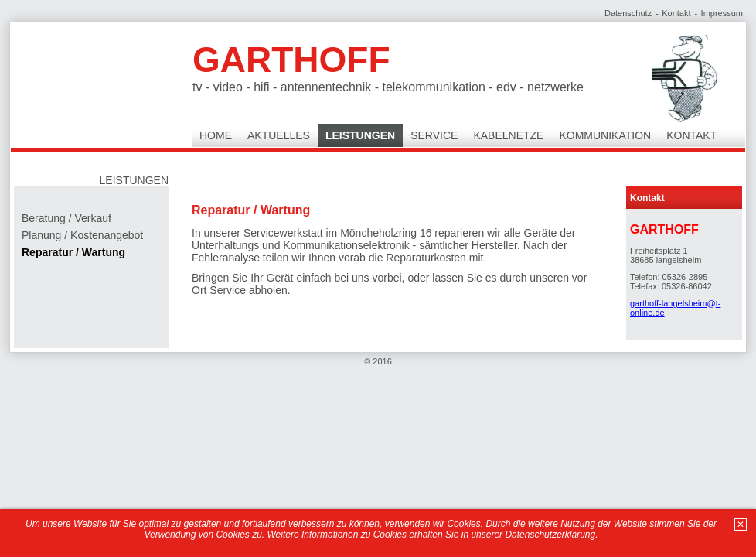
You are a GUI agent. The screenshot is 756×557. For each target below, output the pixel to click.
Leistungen (360, 135)
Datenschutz (628, 13)
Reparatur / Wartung (73, 252)
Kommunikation (605, 135)
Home (216, 135)
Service (434, 135)
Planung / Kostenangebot (82, 235)
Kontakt (676, 13)
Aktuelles (279, 135)
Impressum (722, 13)
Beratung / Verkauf (66, 218)
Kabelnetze (508, 135)
